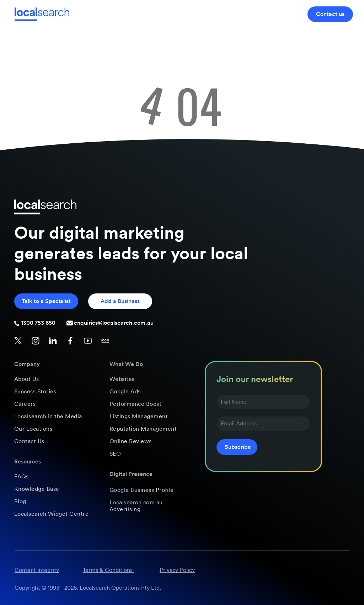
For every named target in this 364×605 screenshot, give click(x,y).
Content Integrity (37, 570)
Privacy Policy (177, 570)
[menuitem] (55, 379)
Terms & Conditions (108, 570)
